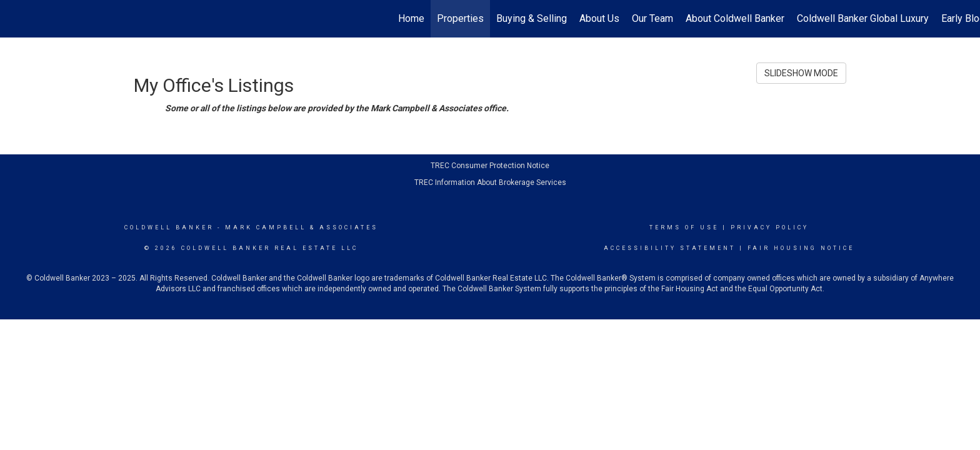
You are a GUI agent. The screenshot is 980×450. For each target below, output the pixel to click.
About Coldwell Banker (735, 18)
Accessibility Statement (670, 248)
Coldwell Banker (169, 227)
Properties (460, 18)
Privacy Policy (770, 227)
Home (411, 18)
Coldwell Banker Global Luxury (863, 18)
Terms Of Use (684, 227)
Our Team (652, 18)
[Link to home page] (16, 19)
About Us (599, 18)
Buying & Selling (532, 18)
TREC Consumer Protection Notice (490, 166)
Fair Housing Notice (801, 248)
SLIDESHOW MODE (801, 73)
